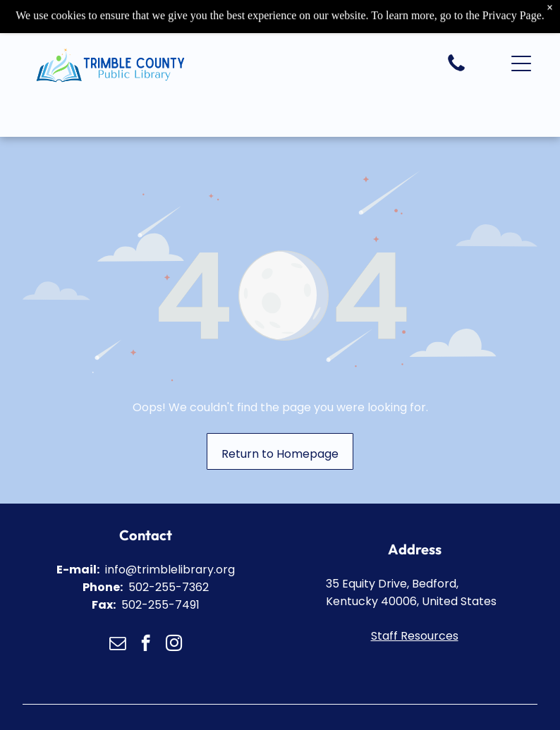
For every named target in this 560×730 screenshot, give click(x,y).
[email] (117, 645)
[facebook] (146, 645)
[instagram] (174, 645)
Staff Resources (415, 636)
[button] (521, 62)
